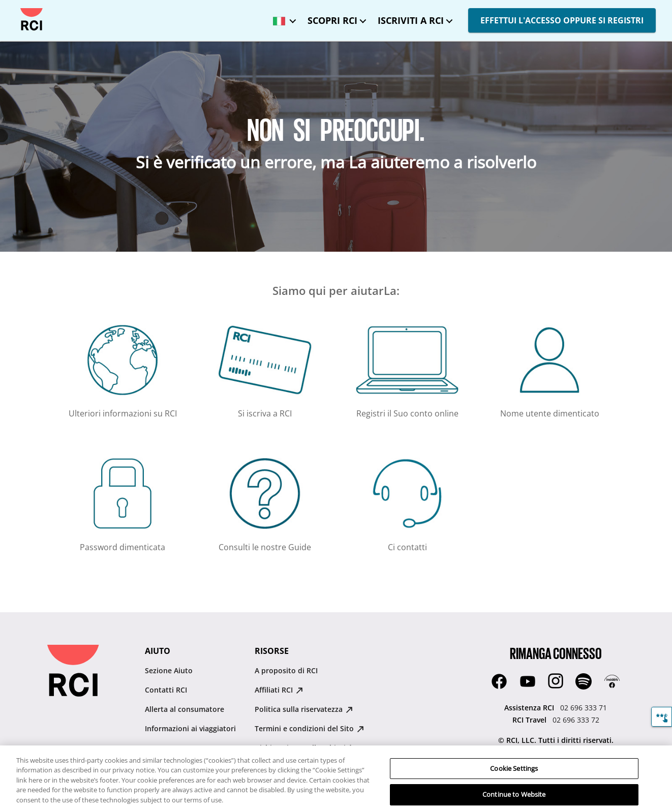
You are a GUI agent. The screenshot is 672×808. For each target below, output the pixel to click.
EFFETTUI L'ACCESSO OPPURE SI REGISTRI (562, 20)
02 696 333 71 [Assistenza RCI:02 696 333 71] (584, 708)
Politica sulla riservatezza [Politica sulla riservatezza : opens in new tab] (304, 709)
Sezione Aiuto (169, 670)
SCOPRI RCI (332, 20)
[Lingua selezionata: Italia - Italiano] (282, 18)
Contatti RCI (166, 690)
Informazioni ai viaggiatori (190, 728)
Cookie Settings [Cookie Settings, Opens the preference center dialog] (514, 775)
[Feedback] (662, 717)
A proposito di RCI (286, 670)
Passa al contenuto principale (17, 8)
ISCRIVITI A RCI (411, 20)
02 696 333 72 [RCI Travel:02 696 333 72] (576, 720)
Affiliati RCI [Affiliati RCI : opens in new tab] (279, 690)
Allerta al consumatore (185, 709)
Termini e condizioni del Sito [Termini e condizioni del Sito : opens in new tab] (309, 728)
